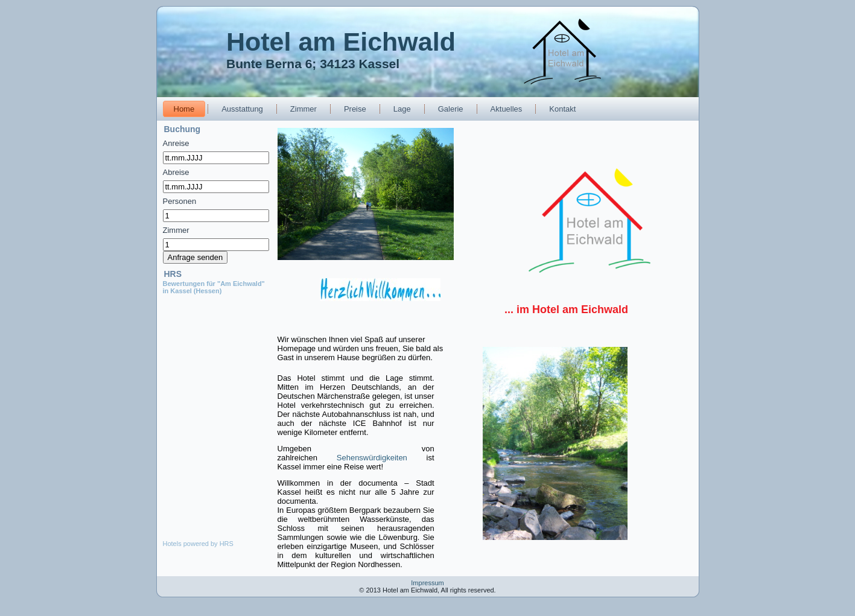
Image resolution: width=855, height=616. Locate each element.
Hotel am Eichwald (341, 42)
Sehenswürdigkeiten (372, 458)
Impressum (427, 583)
